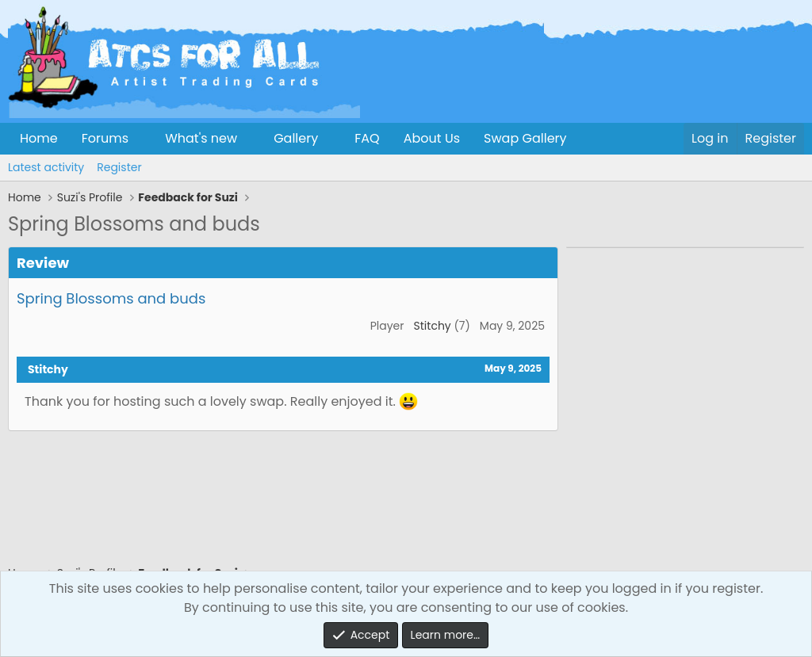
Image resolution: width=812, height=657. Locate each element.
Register (119, 167)
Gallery (296, 138)
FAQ (367, 138)
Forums (105, 138)
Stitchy (433, 326)
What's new (201, 138)
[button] (142, 139)
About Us (432, 138)
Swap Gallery (525, 138)
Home (39, 138)
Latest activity (46, 167)
